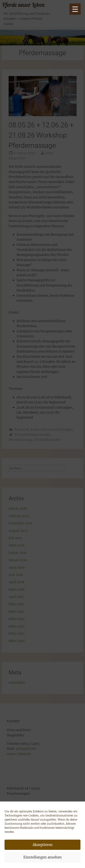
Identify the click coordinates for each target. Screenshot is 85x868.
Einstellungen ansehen (42, 857)
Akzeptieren (43, 845)
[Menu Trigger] (75, 9)
